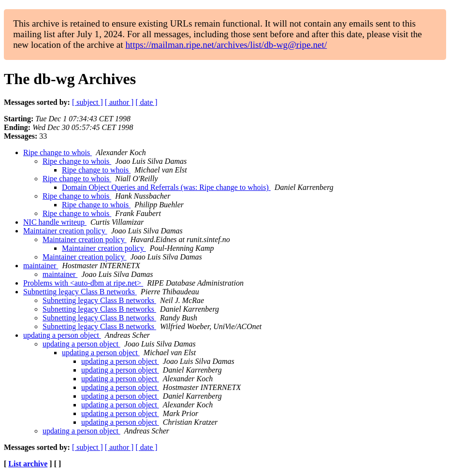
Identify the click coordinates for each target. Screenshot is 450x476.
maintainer (41, 266)
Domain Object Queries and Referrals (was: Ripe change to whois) (166, 187)
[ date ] (146, 102)
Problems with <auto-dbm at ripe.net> (83, 283)
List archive (28, 464)
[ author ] (119, 102)
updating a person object (62, 335)
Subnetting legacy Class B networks (80, 292)
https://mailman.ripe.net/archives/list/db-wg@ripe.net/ (226, 45)
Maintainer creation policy (65, 231)
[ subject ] (87, 102)
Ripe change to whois (58, 152)
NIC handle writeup (55, 222)
